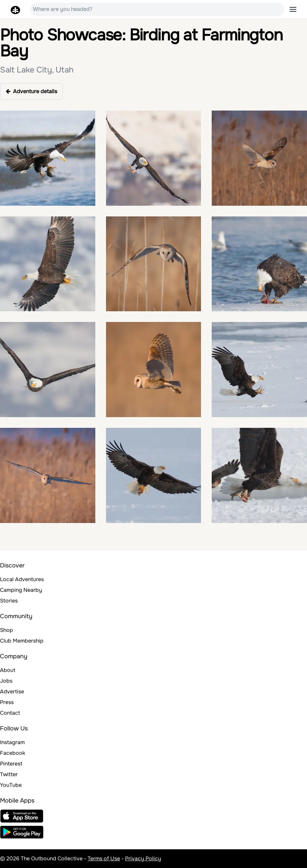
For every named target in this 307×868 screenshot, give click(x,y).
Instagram (12, 742)
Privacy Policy (143, 858)
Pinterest (11, 764)
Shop (7, 630)
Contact (10, 713)
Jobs (6, 681)
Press (7, 702)
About (8, 670)
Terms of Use (104, 858)
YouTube (11, 785)
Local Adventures (22, 579)
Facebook (13, 753)
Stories (9, 601)
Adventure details (31, 91)
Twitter (9, 774)
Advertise (12, 691)
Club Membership (22, 641)
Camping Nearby (21, 590)
